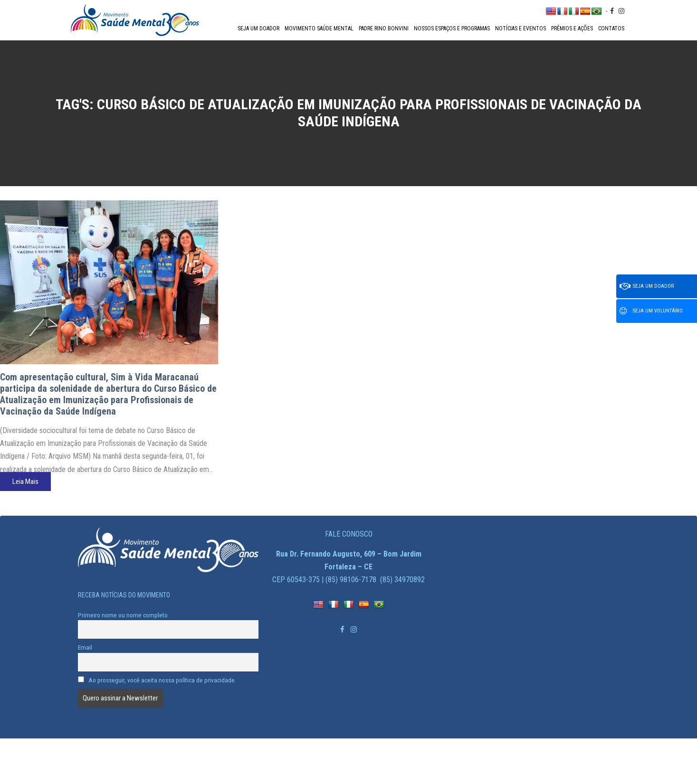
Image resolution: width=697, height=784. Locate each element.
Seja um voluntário (651, 311)
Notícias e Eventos (520, 28)
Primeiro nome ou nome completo (123, 615)
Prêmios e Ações (572, 28)
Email (85, 647)
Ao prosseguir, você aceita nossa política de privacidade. (157, 680)
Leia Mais (25, 482)
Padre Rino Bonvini (384, 28)
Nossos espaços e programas (452, 28)
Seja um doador (258, 28)
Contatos (611, 28)
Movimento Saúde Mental (319, 28)
